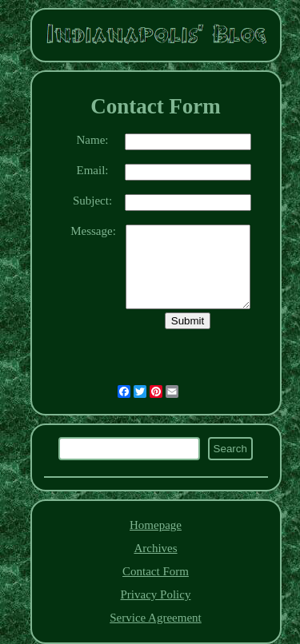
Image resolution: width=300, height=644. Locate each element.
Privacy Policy (156, 594)
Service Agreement (156, 618)
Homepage (156, 525)
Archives (155, 548)
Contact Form (156, 571)
